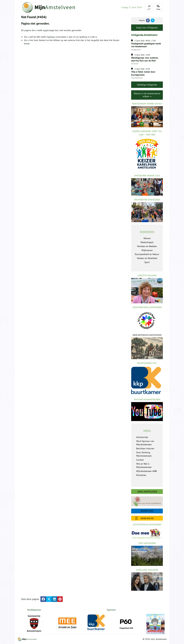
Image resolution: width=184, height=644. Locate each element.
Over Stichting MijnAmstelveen (144, 454)
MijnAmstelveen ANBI (147, 471)
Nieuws (147, 238)
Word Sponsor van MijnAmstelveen (145, 443)
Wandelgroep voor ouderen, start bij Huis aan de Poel (145, 59)
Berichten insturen (145, 448)
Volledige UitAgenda (147, 85)
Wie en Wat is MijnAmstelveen (144, 465)
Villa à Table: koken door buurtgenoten (143, 73)
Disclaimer (141, 475)
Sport (147, 262)
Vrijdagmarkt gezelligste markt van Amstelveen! (146, 45)
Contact (140, 460)
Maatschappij (147, 242)
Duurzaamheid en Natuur (147, 254)
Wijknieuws (147, 250)
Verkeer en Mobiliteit (147, 258)
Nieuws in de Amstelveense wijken (147, 95)
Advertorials (142, 437)
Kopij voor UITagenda (147, 28)
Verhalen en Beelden (147, 246)
